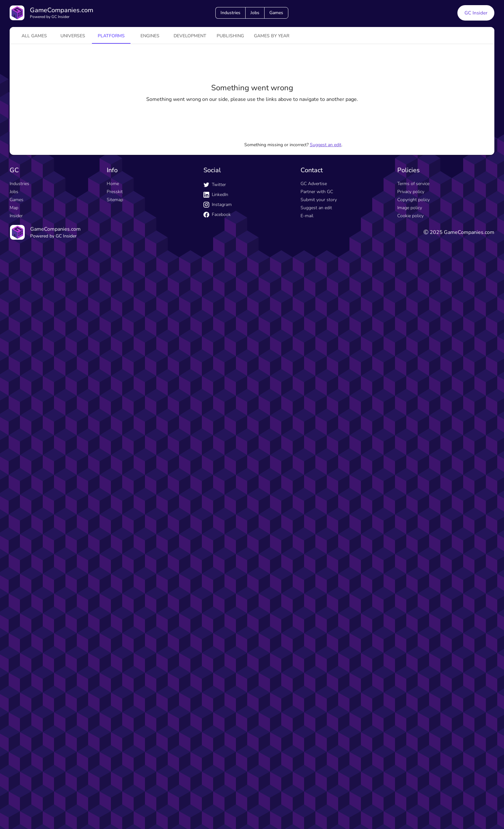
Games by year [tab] (272, 36)
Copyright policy (414, 200)
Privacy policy (411, 192)
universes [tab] (73, 36)
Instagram (218, 205)
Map (14, 208)
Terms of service (413, 184)
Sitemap (115, 200)
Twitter (215, 185)
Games (276, 13)
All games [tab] (34, 36)
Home (113, 184)
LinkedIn (216, 195)
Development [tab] (190, 36)
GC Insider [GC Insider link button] (476, 13)
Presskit (115, 192)
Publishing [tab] (230, 36)
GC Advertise (314, 184)
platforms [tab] (111, 36)
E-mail (307, 216)
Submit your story (319, 200)
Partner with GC (317, 192)
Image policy (410, 208)
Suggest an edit (326, 145)
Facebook (217, 214)
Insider (16, 216)
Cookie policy (410, 216)
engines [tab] (150, 36)
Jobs (255, 13)
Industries (230, 13)
